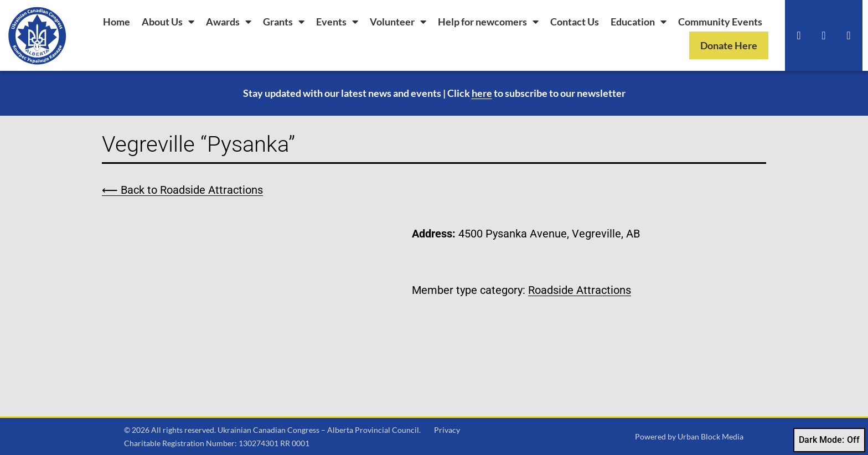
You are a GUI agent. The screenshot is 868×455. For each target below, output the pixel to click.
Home (117, 22)
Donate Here (729, 45)
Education (639, 22)
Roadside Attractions (580, 290)
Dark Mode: (829, 440)
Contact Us (575, 22)
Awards (229, 22)
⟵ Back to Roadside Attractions (182, 190)
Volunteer (398, 22)
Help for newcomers (488, 22)
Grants (284, 22)
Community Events (720, 22)
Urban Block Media (711, 436)
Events (337, 22)
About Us (168, 22)
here (482, 93)
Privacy (447, 430)
